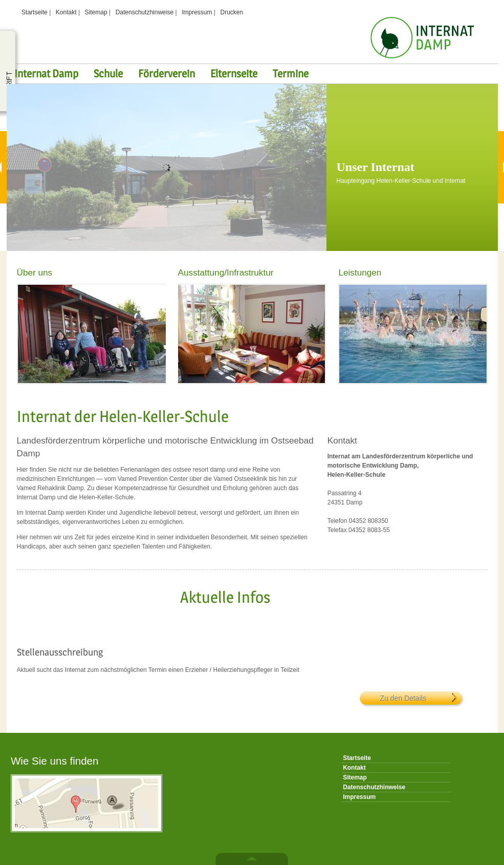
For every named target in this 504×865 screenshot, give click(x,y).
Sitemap (96, 12)
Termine (291, 73)
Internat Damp (46, 73)
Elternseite (234, 73)
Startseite (35, 12)
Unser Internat (376, 167)
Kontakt (66, 12)
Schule (108, 73)
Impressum (197, 12)
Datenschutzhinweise (145, 12)
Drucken (232, 12)
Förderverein (167, 73)
